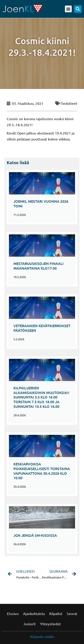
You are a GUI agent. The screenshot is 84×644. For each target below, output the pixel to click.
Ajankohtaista (34, 613)
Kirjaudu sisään (42, 636)
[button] (68, 9)
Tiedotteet (69, 103)
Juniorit (29, 624)
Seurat (72, 613)
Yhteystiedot (50, 624)
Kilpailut (56, 613)
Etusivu (13, 613)
